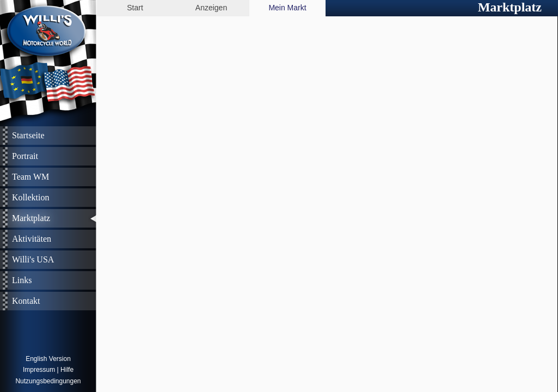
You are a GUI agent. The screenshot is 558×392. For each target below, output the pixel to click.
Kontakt (26, 301)
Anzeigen (211, 8)
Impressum (39, 370)
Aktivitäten (32, 239)
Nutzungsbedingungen (48, 381)
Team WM (30, 177)
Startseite (28, 135)
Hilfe (67, 370)
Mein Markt (287, 8)
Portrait (25, 156)
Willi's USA (33, 259)
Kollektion (30, 197)
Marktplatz (31, 218)
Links (22, 280)
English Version (48, 359)
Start (135, 8)
